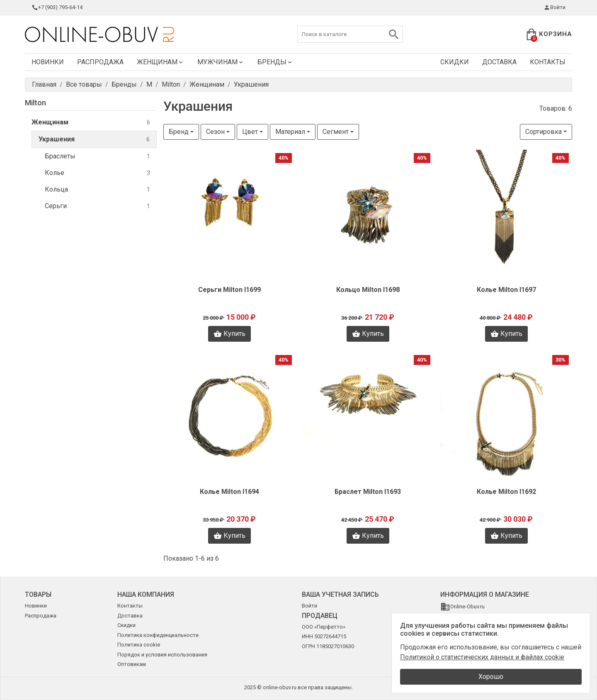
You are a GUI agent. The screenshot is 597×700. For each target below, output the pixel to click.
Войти (555, 7)
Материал (290, 132)
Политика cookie (139, 645)
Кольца (97, 190)
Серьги (97, 206)
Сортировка (544, 132)
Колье (97, 173)
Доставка (499, 62)
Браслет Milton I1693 (368, 492)
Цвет (250, 132)
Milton (35, 103)
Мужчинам (221, 62)
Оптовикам (132, 664)
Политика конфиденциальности (158, 635)
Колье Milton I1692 (506, 492)
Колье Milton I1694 (229, 492)
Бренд (179, 132)
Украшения (94, 140)
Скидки (455, 62)
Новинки (48, 62)
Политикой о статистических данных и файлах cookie (482, 657)
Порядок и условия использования (162, 655)
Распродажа (100, 62)
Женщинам (160, 62)
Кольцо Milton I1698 (368, 290)
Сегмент (336, 132)
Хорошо (491, 677)
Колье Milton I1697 (506, 290)
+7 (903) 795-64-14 (57, 7)
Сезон (215, 132)
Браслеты (97, 157)
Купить (229, 334)
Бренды (275, 62)
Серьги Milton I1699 (229, 290)
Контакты (548, 62)
